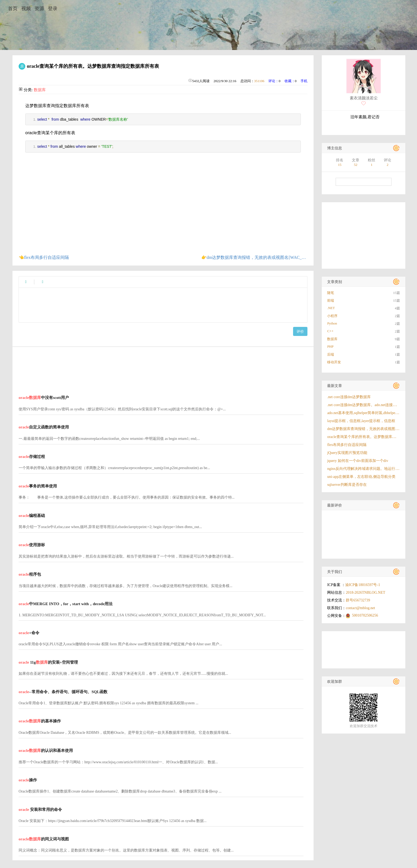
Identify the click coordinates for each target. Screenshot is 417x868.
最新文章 (335, 386)
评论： (274, 81)
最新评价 (335, 505)
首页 (13, 9)
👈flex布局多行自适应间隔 (44, 257)
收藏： (290, 81)
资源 (39, 9)
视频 (26, 9)
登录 (53, 9)
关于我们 (335, 572)
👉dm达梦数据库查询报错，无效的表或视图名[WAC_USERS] (254, 257)
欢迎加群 (335, 682)
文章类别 (335, 282)
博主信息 (335, 148)
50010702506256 (365, 615)
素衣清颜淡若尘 (364, 98)
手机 (304, 81)
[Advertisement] (161, 367)
